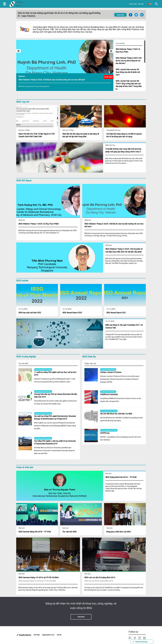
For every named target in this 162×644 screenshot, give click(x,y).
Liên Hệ (59, 635)
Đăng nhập (133, 4)
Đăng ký (141, 4)
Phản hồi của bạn (140, 642)
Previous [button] (18, 51)
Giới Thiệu (37, 635)
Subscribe (81, 617)
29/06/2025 (108, 77)
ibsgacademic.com (48, 635)
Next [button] (111, 51)
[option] (65, 67)
